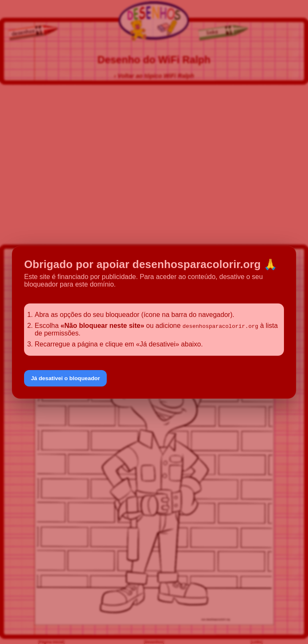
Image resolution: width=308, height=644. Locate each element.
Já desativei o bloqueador (65, 378)
